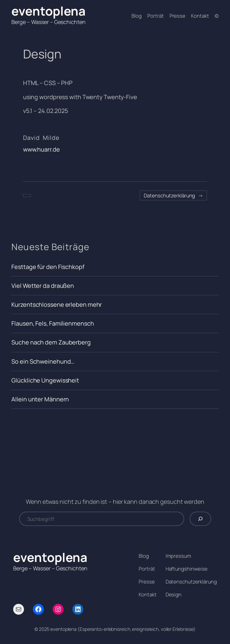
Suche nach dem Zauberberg (51, 342)
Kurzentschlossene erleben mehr (57, 305)
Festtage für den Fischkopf (48, 267)
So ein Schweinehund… (43, 362)
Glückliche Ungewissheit (45, 380)
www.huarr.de (41, 149)
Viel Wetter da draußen (43, 286)
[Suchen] (200, 519)
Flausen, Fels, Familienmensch (53, 323)
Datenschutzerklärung (169, 195)
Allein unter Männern (40, 399)
